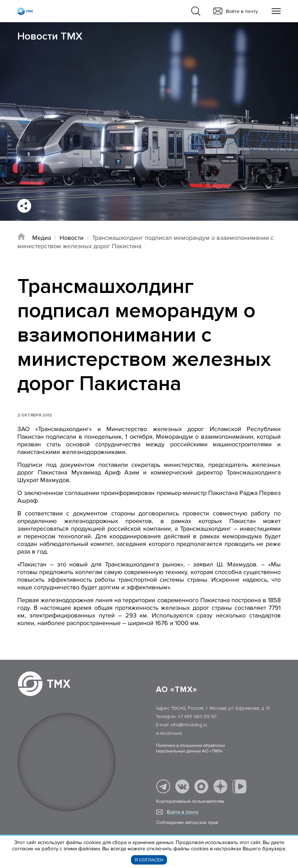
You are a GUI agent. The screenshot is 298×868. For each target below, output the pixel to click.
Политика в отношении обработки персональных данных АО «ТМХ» (190, 748)
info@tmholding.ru (189, 725)
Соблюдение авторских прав (187, 823)
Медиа (42, 238)
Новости (72, 238)
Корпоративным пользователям (190, 801)
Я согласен (149, 860)
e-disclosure (169, 733)
